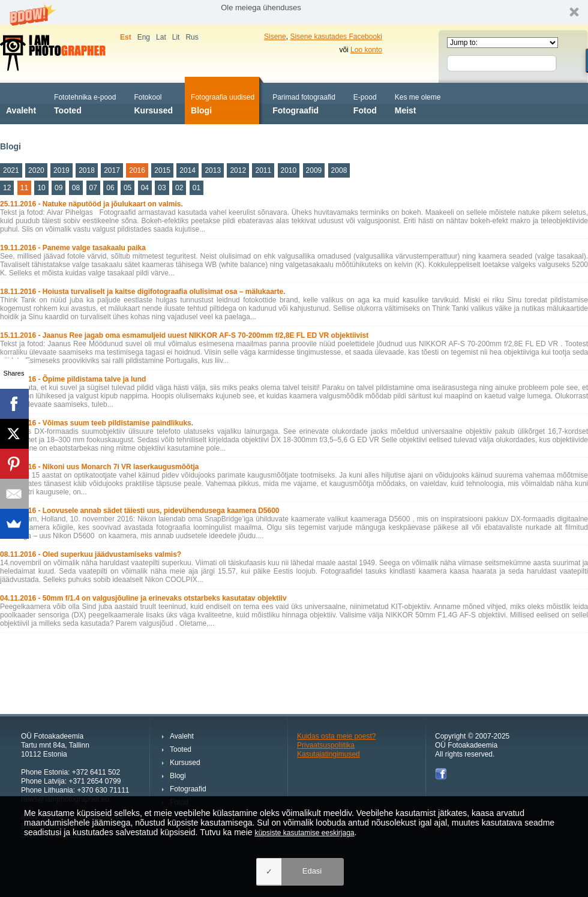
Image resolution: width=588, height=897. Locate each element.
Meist (418, 103)
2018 (87, 170)
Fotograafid (304, 103)
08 (76, 188)
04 (145, 188)
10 (41, 188)
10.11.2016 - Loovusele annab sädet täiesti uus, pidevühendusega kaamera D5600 (140, 511)
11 (24, 188)
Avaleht (21, 103)
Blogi (223, 103)
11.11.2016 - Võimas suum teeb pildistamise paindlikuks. (97, 423)
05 (127, 188)
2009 (314, 170)
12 (7, 188)
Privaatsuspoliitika (326, 745)
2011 (263, 170)
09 (58, 188)
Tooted (85, 103)
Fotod (365, 103)
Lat (161, 37)
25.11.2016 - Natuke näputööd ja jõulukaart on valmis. (91, 204)
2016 (137, 170)
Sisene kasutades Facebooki (336, 37)
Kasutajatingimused (328, 754)
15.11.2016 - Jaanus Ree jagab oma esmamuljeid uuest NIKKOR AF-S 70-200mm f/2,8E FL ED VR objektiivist (184, 335)
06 (110, 188)
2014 (187, 170)
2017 (112, 170)
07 (93, 188)
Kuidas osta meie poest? (336, 736)
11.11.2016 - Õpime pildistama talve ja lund (73, 379)
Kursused (153, 103)
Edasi (312, 871)
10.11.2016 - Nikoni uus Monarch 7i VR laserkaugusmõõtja (99, 467)
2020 (36, 170)
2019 (61, 170)
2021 (11, 170)
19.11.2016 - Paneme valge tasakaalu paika (73, 248)
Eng (144, 37)
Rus (192, 37)
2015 (162, 170)
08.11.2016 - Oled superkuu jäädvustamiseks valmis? (91, 554)
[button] (294, 12)
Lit (176, 37)
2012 (238, 170)
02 (179, 188)
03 (162, 188)
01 (196, 188)
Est (126, 37)
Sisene (275, 37)
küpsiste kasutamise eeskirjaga (304, 833)
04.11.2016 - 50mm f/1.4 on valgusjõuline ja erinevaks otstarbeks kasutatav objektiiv (143, 598)
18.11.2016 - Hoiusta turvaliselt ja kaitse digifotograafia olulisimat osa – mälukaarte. (143, 292)
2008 (339, 170)
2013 (213, 170)
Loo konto (366, 50)
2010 (289, 170)
